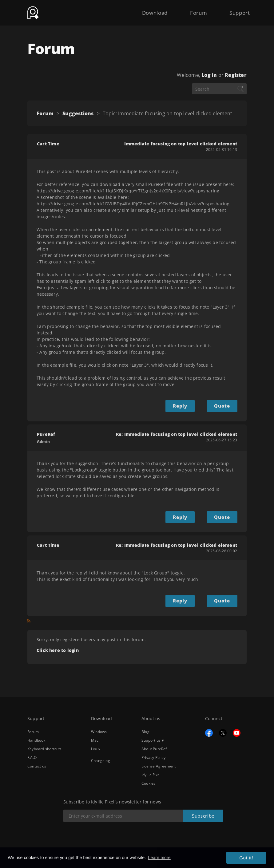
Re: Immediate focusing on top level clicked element (177, 433)
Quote (223, 405)
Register (236, 75)
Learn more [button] (159, 858)
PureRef (46, 433)
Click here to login (58, 647)
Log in (209, 75)
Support (238, 10)
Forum (193, 10)
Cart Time (48, 144)
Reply (184, 405)
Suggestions (78, 113)
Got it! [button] (248, 858)
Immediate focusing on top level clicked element (181, 144)
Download (145, 10)
